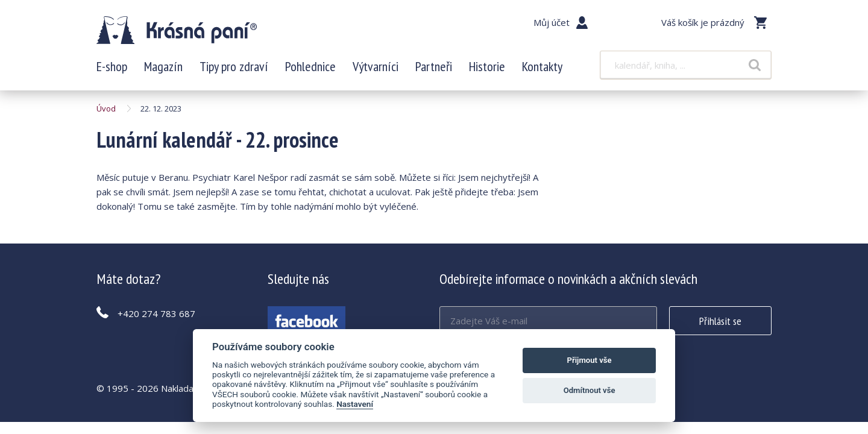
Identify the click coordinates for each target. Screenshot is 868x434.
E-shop (112, 66)
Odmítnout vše (590, 390)
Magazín (163, 66)
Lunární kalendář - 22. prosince (177, 30)
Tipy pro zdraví (234, 66)
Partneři (434, 66)
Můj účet (552, 22)
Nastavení (355, 404)
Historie (487, 66)
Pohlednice (310, 66)
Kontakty (542, 66)
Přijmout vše (590, 360)
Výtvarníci (376, 66)
